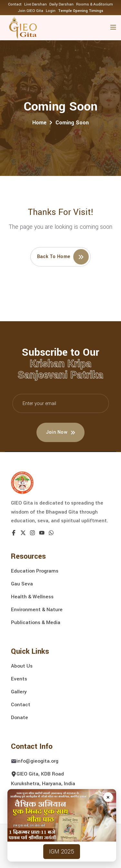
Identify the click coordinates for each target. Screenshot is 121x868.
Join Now (61, 432)
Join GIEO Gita (30, 11)
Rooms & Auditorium (95, 4)
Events (19, 679)
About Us (22, 666)
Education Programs (35, 571)
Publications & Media (36, 622)
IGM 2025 (62, 852)
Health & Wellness (32, 597)
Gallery (19, 692)
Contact (15, 4)
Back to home (63, 257)
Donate (20, 718)
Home (39, 123)
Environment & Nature (37, 610)
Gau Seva (22, 584)
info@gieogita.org (37, 761)
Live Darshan (35, 4)
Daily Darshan (61, 4)
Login (51, 11)
